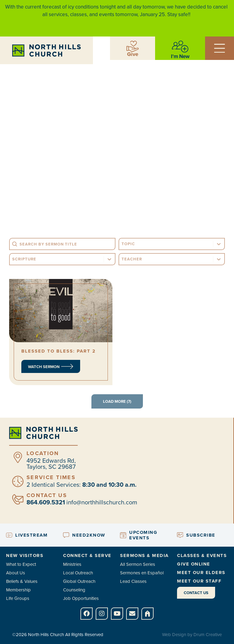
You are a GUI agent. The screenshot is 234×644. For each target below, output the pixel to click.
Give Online (194, 564)
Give (133, 54)
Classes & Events (202, 555)
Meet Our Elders (201, 573)
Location (43, 453)
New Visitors (25, 555)
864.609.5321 (46, 502)
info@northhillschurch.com (102, 502)
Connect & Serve (87, 555)
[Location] (18, 457)
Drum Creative (208, 635)
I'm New (180, 56)
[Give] (133, 46)
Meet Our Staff (199, 581)
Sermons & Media (144, 555)
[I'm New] (180, 47)
